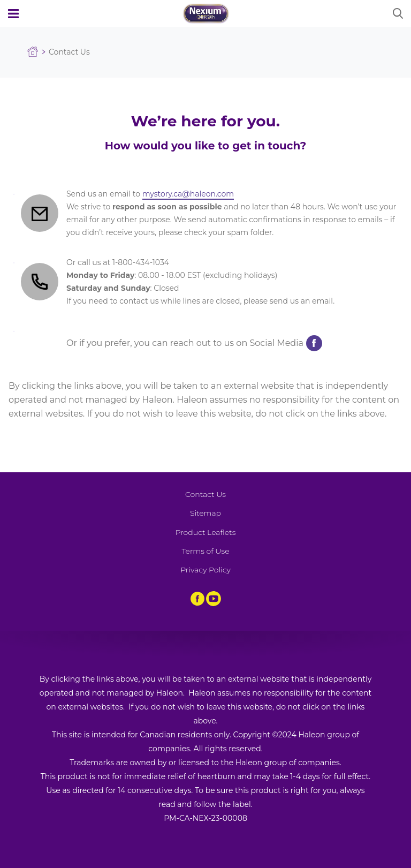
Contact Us (205, 494)
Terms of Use (205, 551)
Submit (398, 13)
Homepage (33, 52)
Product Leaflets (206, 532)
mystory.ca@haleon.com (188, 194)
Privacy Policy (205, 570)
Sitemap (205, 513)
